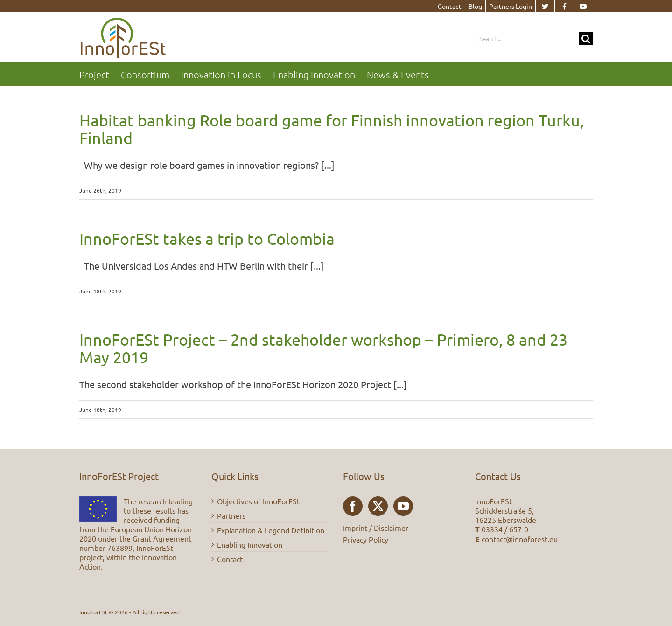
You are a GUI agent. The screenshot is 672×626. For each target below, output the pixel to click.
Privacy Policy (366, 539)
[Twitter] (378, 506)
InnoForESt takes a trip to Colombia (207, 239)
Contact (230, 559)
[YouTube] (403, 506)
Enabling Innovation (250, 544)
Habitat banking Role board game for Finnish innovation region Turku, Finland (332, 129)
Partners (231, 515)
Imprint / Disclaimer (376, 528)
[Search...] (525, 38)
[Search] (586, 38)
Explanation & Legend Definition (271, 530)
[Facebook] (353, 506)
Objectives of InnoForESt (258, 501)
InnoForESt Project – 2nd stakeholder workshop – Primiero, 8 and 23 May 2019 (323, 348)
